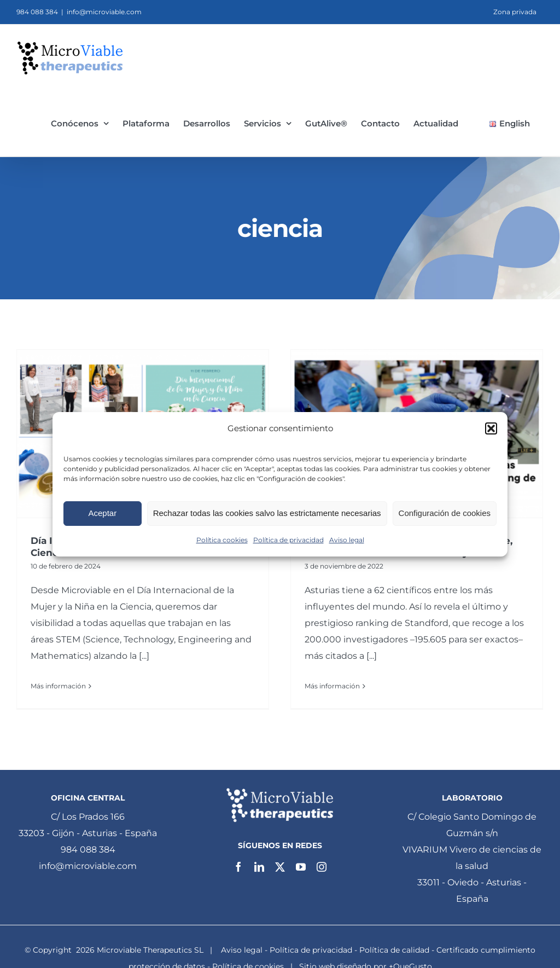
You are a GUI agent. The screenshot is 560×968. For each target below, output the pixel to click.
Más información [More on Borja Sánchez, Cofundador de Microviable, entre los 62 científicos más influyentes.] (332, 686)
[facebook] (238, 867)
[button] (491, 428)
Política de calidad (394, 950)
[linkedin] (259, 867)
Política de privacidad (288, 540)
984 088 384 (88, 850)
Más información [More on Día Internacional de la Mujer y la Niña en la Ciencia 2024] (58, 686)
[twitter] (280, 867)
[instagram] (322, 867)
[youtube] (301, 867)
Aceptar (102, 513)
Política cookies (222, 540)
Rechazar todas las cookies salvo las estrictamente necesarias (267, 513)
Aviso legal (347, 540)
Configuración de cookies (445, 513)
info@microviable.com (104, 12)
